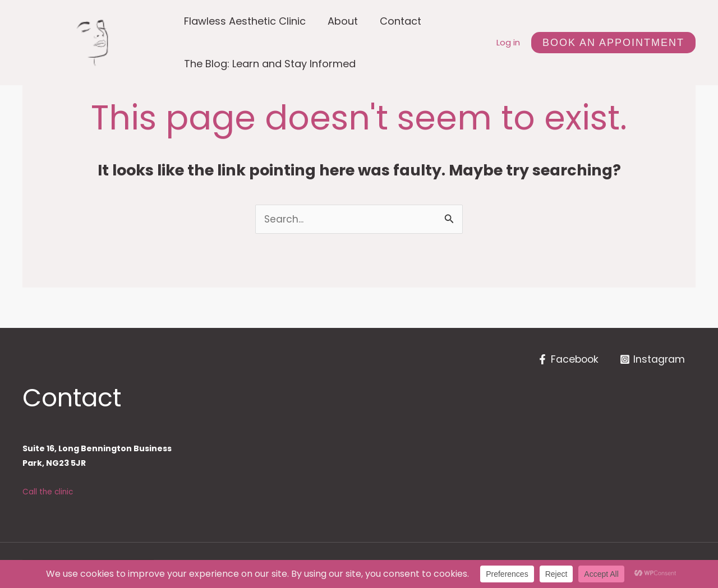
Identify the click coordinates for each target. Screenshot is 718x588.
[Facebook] (567, 360)
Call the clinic (49, 492)
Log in (508, 42)
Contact (397, 21)
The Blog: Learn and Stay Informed (269, 64)
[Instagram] (652, 360)
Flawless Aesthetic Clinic (244, 21)
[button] (613, 43)
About (340, 21)
